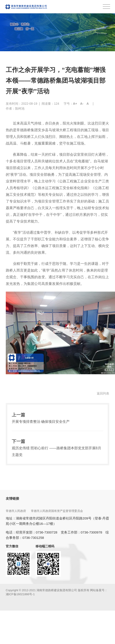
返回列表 (103, 393)
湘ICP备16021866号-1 (20, 594)
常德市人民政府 (16, 511)
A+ (75, 104)
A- (82, 104)
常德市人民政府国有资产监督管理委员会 (57, 511)
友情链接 (12, 498)
